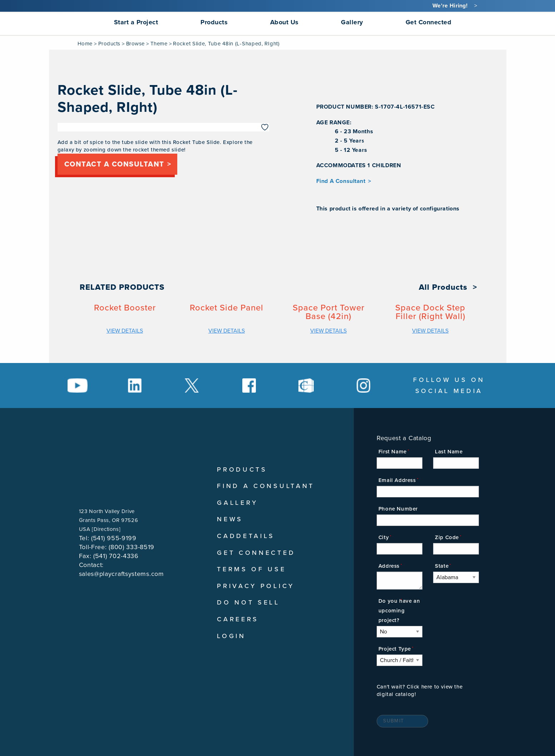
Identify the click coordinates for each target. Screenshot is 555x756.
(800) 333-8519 (132, 547)
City (384, 537)
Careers (238, 619)
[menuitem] (60, 22)
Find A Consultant (341, 181)
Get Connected (256, 553)
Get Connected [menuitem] (429, 22)
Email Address (397, 480)
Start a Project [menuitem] (136, 22)
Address (389, 566)
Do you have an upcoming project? (399, 611)
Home (85, 44)
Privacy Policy (256, 586)
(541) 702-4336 (116, 556)
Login (231, 636)
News (230, 519)
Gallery (237, 503)
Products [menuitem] (214, 22)
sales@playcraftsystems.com (122, 574)
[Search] (480, 22)
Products (109, 44)
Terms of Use (251, 569)
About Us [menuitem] (284, 22)
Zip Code (447, 537)
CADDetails (246, 536)
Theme (159, 44)
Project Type (395, 649)
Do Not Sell (248, 602)
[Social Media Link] (78, 386)
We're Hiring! (450, 6)
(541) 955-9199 (114, 538)
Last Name (449, 452)
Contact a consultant (114, 164)
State (442, 566)
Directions (106, 529)
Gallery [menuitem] (352, 22)
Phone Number (398, 509)
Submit (393, 721)
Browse (135, 44)
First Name (393, 452)
